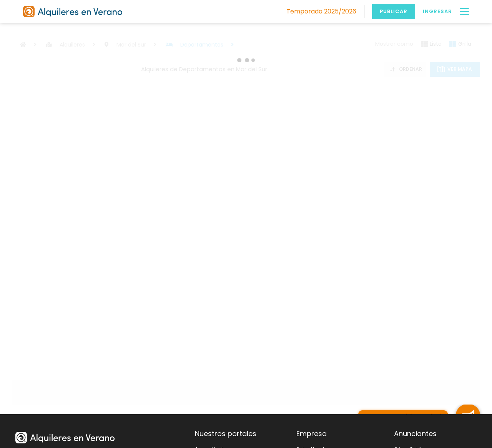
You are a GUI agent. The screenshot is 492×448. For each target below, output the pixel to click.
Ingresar (437, 11)
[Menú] (464, 12)
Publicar (394, 11)
